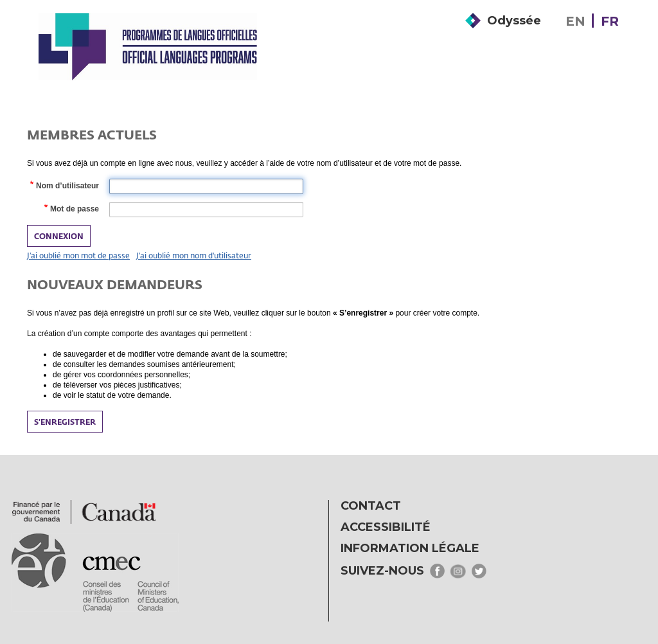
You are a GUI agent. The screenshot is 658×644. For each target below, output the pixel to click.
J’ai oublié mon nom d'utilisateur (194, 255)
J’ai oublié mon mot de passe (78, 255)
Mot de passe (74, 210)
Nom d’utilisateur (67, 186)
